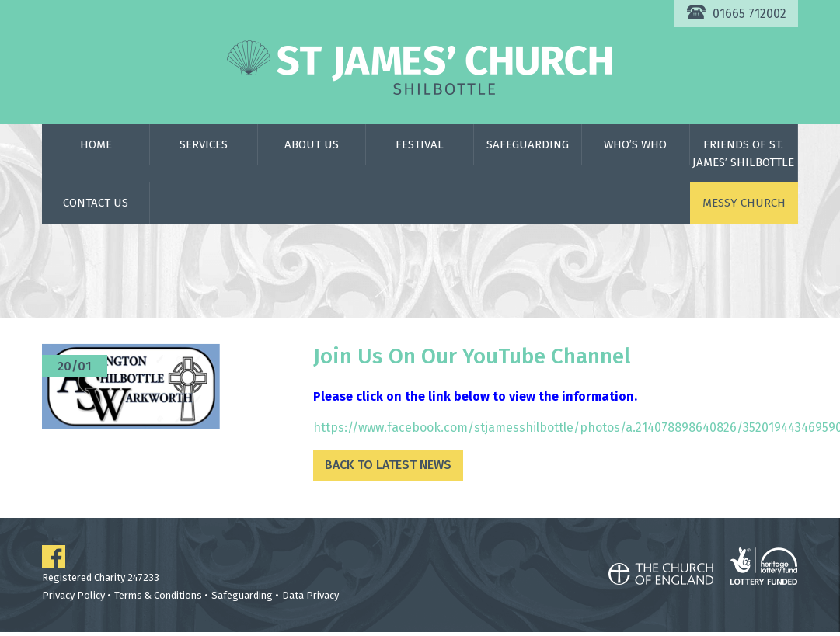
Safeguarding (528, 144)
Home (96, 144)
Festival (420, 144)
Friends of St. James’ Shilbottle (743, 153)
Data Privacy (310, 595)
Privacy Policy (73, 595)
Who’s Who (635, 144)
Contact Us (96, 203)
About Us (312, 144)
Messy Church (744, 203)
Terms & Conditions (158, 595)
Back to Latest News (388, 465)
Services (204, 144)
